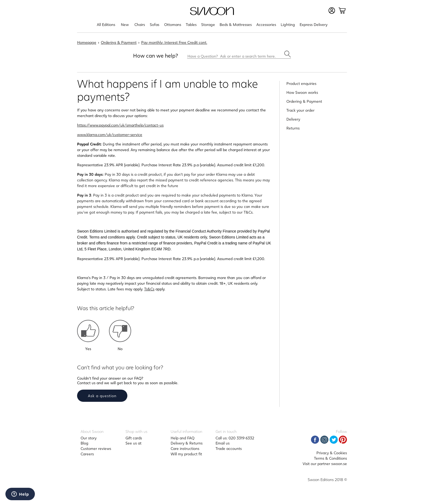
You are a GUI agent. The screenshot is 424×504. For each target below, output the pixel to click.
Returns (293, 128)
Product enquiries (301, 83)
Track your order (300, 110)
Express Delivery (314, 24)
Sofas (155, 24)
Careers (87, 454)
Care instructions (185, 448)
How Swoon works (302, 92)
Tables (191, 24)
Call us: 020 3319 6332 (235, 438)
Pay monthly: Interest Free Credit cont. (174, 42)
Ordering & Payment (119, 42)
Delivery (293, 119)
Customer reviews (96, 448)
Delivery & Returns (187, 443)
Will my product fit (186, 454)
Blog (85, 443)
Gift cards (134, 438)
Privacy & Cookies (332, 453)
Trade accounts (229, 448)
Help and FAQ (183, 438)
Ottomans (173, 24)
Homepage (87, 42)
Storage (208, 24)
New (125, 24)
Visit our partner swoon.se (325, 464)
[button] (88, 331)
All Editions (106, 24)
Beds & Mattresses (236, 24)
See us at (133, 443)
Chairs (140, 24)
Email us (223, 443)
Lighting (288, 24)
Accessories (266, 24)
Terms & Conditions (330, 458)
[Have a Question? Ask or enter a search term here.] (239, 55)
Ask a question (102, 396)
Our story (89, 438)
